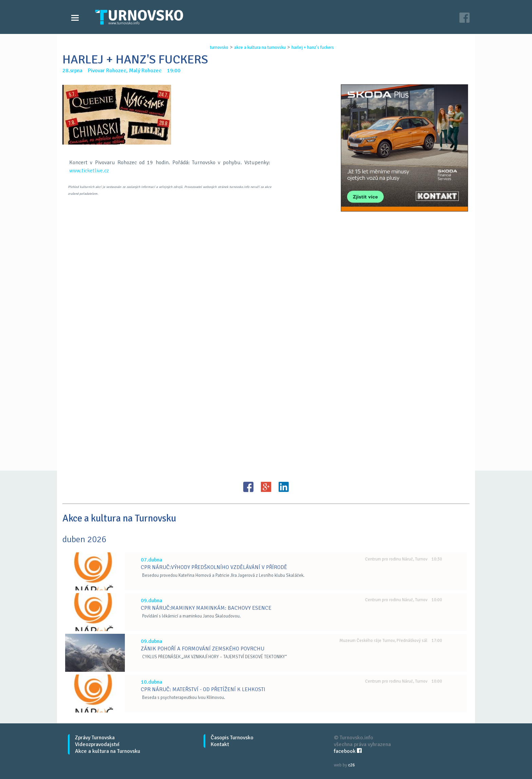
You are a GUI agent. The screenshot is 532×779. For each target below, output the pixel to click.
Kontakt (220, 744)
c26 (351, 765)
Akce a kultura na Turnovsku (108, 751)
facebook (348, 751)
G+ (266, 487)
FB (248, 487)
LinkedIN (284, 487)
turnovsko (219, 47)
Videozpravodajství (97, 744)
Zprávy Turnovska (95, 738)
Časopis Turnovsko (232, 738)
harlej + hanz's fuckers (313, 47)
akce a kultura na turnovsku (260, 47)
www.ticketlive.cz (89, 171)
